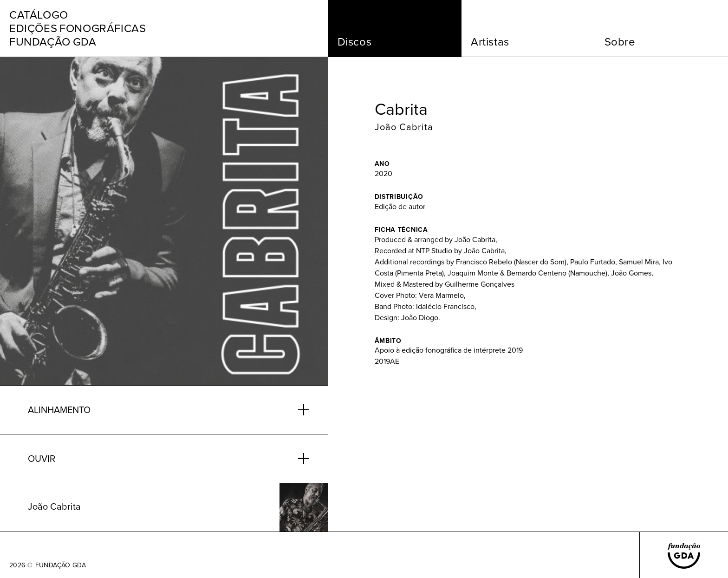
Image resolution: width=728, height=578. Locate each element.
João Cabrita (404, 127)
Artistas (490, 42)
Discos (355, 42)
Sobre (620, 42)
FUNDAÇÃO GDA (61, 565)
